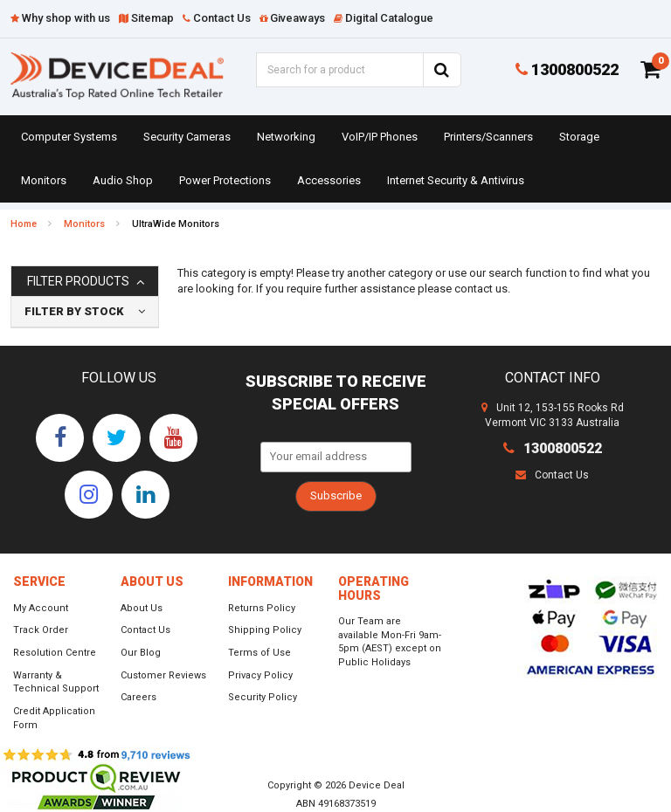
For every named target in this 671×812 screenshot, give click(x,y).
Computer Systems (69, 137)
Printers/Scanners (488, 137)
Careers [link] (138, 697)
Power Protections (225, 180)
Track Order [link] (41, 630)
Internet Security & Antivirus (456, 180)
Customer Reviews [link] (163, 675)
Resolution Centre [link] (55, 653)
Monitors (44, 180)
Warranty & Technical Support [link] (56, 682)
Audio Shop (123, 180)
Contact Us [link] (145, 630)
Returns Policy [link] (262, 608)
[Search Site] (442, 70)
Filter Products (78, 282)
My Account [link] (41, 608)
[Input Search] (339, 70)
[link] (60, 438)
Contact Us (552, 475)
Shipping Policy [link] (265, 630)
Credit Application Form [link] (54, 718)
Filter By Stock (74, 311)
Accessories (329, 180)
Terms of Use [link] (259, 653)
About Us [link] (142, 608)
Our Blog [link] (141, 653)
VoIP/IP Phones (380, 137)
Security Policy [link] (263, 697)
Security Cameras (187, 137)
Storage (579, 137)
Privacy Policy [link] (260, 675)
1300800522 (567, 69)
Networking (286, 137)
